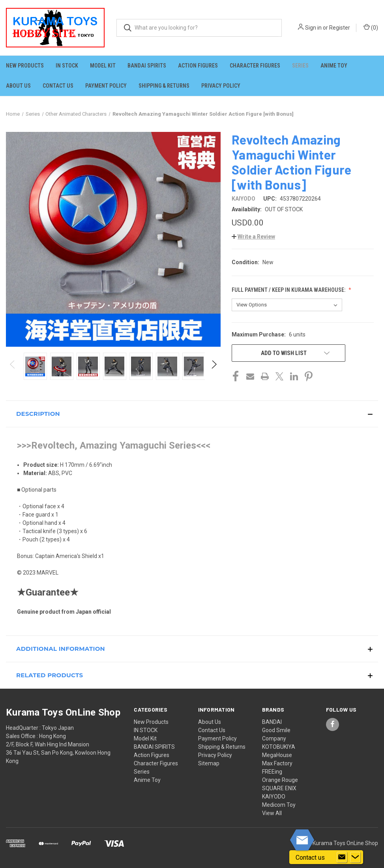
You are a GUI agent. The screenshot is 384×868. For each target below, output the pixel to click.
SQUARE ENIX (279, 788)
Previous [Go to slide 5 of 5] (13, 372)
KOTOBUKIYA (279, 747)
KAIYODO (274, 797)
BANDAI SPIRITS (147, 66)
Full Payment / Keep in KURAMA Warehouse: (289, 290)
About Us (18, 86)
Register (340, 28)
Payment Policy (106, 86)
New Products (25, 66)
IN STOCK (67, 66)
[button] (253, 237)
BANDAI (272, 722)
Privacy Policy (221, 86)
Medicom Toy (279, 805)
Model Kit (103, 66)
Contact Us (58, 86)
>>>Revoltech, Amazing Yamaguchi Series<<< (114, 445)
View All (272, 813)
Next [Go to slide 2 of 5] (214, 372)
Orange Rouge (280, 780)
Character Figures (255, 66)
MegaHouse (277, 755)
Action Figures (198, 66)
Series (300, 66)
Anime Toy (334, 66)
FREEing (272, 772)
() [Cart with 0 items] (371, 27)
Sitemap (209, 763)
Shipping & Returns (164, 86)
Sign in (313, 28)
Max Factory (277, 763)
